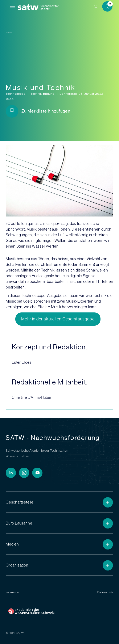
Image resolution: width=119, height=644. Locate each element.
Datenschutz (105, 592)
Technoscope (16, 94)
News (9, 32)
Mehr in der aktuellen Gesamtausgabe (58, 319)
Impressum (13, 592)
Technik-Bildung (43, 94)
